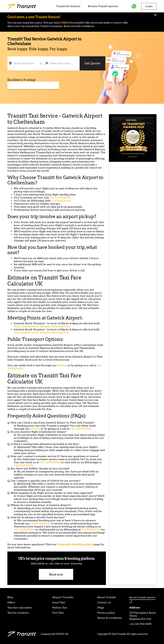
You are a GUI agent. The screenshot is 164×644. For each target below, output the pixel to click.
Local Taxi (59, 602)
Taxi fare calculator (20, 608)
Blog (10, 597)
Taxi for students (18, 613)
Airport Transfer (63, 597)
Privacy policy (106, 613)
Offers (11, 602)
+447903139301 (61, 201)
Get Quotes (93, 63)
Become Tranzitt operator (103, 6)
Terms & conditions (110, 618)
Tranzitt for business (68, 6)
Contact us (104, 602)
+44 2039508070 (60, 198)
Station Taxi (60, 608)
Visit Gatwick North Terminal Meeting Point (42, 326)
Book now (56, 574)
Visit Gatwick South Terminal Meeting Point (42, 333)
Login (149, 6)
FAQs (101, 608)
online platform (40, 523)
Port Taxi (58, 613)
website (62, 365)
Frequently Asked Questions (75, 544)
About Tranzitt (107, 597)
